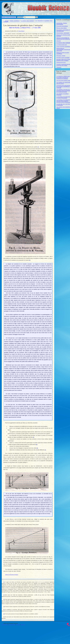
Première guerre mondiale (63, 58)
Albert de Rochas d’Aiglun (12, 575)
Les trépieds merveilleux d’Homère (62, 94)
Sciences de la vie (61, 62)
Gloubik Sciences (60, 7)
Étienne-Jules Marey (62, 28)
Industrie (59, 41)
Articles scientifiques (15, 21)
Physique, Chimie (61, 56)
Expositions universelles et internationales (63, 30)
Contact (18, 625)
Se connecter (12, 625)
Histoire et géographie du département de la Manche (63, 38)
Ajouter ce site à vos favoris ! (9, 17)
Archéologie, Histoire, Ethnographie (62, 24)
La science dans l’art (62, 45)
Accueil (7, 21)
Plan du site (5, 625)
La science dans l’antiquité (27, 21)
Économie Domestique (62, 26)
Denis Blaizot (21, 31)
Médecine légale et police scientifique (63, 53)
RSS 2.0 (23, 625)
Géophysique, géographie (63, 33)
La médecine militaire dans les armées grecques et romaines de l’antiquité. (63, 77)
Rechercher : (20, 17)
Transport (59, 67)
